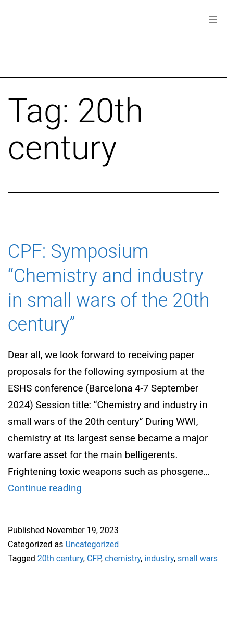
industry (159, 558)
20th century (60, 558)
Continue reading (45, 488)
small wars (198, 558)
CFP (94, 558)
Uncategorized (92, 544)
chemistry (123, 558)
